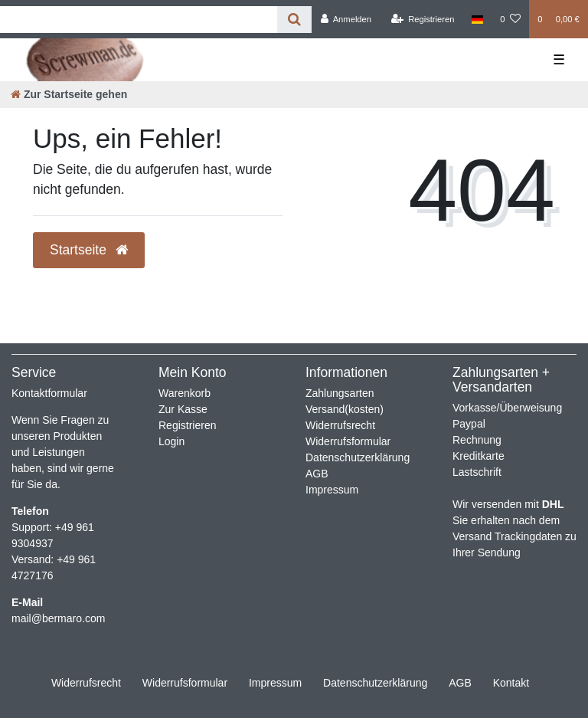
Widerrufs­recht (86, 683)
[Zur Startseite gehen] (69, 94)
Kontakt (511, 683)
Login (171, 441)
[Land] (477, 19)
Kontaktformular (49, 393)
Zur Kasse (183, 409)
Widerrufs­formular (185, 683)
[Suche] (294, 20)
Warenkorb (185, 393)
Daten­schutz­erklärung (375, 683)
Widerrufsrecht (340, 425)
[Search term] (139, 20)
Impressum (332, 490)
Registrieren (187, 425)
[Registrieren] (422, 19)
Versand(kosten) (345, 409)
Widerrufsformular (348, 441)
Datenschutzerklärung (358, 457)
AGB (317, 474)
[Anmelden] (346, 19)
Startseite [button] (89, 250)
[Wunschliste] (510, 19)
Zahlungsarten (340, 393)
